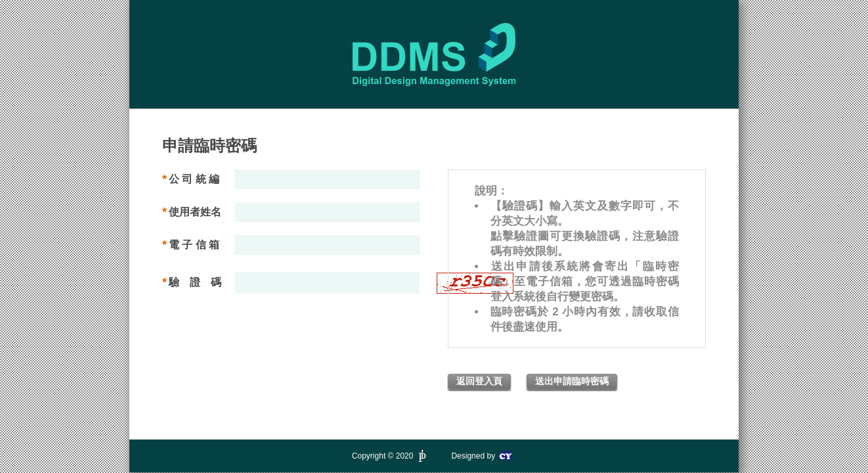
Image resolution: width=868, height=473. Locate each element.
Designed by (482, 456)
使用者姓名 (195, 212)
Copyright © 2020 (390, 456)
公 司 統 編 (194, 179)
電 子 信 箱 (194, 245)
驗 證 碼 (195, 282)
